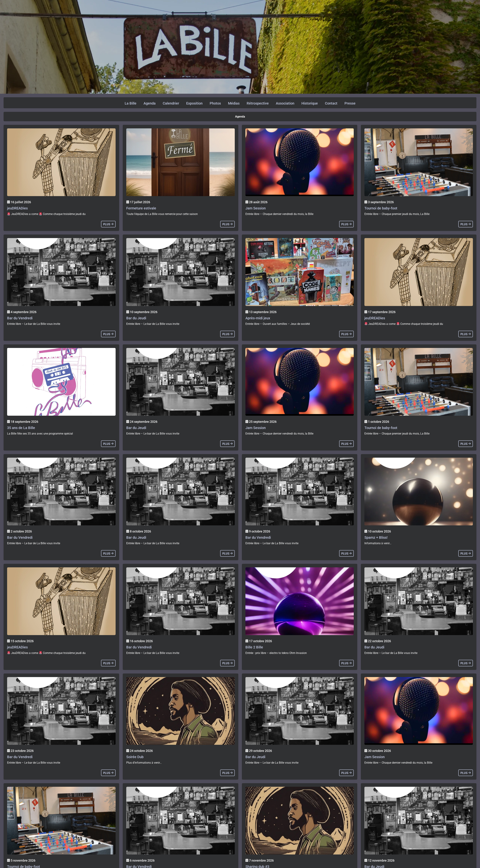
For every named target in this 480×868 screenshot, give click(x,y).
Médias (234, 103)
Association (285, 103)
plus (108, 224)
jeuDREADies (17, 208)
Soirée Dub (135, 757)
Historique (310, 103)
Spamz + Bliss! (376, 537)
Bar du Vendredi (20, 318)
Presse (350, 103)
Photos (215, 103)
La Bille (131, 103)
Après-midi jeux (258, 318)
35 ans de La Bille (21, 428)
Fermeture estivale (141, 208)
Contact (331, 103)
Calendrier (171, 103)
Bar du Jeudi (136, 318)
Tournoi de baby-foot (381, 208)
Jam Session (256, 208)
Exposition (194, 103)
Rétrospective (258, 103)
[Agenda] (61, 162)
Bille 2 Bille (254, 647)
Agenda (150, 103)
